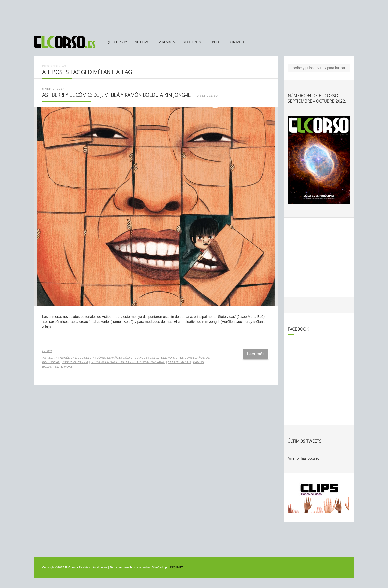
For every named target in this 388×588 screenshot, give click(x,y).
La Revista (166, 42)
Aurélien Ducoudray (77, 358)
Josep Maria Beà (75, 362)
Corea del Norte (164, 358)
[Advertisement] (194, 16)
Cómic (47, 351)
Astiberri (50, 358)
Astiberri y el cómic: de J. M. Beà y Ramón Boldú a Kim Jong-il (116, 95)
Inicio (46, 66)
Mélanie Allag (179, 362)
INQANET (176, 567)
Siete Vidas (63, 367)
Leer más (256, 354)
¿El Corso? (117, 42)
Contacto (237, 42)
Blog (216, 42)
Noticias (142, 42)
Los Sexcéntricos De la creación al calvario (128, 362)
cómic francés (135, 358)
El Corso (210, 96)
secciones (192, 42)
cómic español (109, 358)
